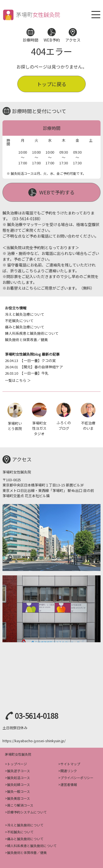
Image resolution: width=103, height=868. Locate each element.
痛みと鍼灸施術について (25, 839)
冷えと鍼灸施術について (25, 825)
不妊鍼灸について (19, 321)
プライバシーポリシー (77, 778)
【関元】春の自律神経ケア (34, 367)
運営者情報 (69, 784)
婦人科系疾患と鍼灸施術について (32, 333)
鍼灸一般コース (19, 791)
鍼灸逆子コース (19, 771)
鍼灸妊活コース (19, 778)
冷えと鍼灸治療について (25, 314)
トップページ (17, 764)
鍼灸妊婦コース (19, 784)
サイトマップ (70, 764)
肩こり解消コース (20, 805)
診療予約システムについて (27, 812)
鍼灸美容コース (19, 798)
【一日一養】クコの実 (30, 360)
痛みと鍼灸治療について (25, 327)
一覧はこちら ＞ (18, 380)
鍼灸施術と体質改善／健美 (26, 340)
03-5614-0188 (37, 716)
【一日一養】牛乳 (27, 373)
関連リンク (69, 771)
